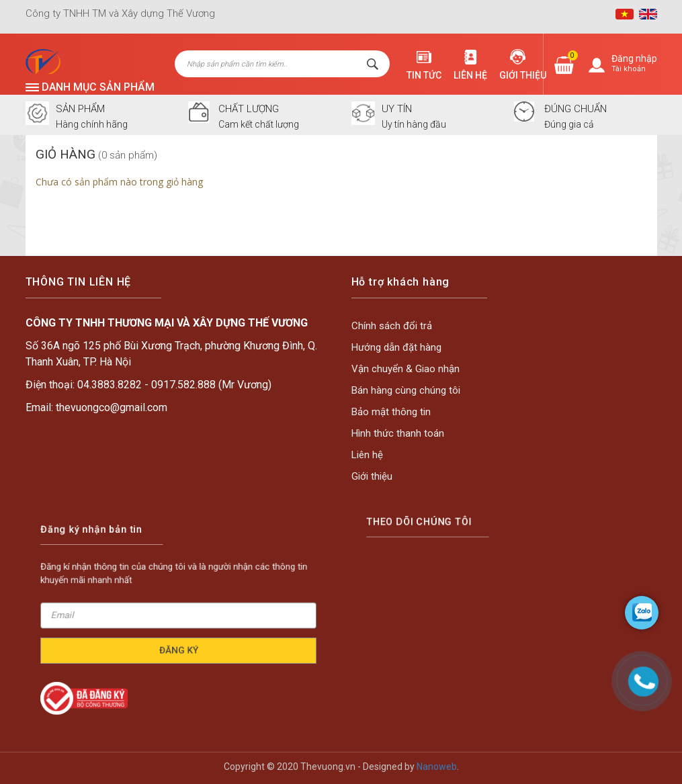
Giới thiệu (523, 75)
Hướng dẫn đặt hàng (397, 348)
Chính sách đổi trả (393, 326)
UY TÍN (397, 110)
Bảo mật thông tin (392, 412)
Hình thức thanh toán (398, 433)
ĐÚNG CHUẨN (576, 110)
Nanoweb (437, 767)
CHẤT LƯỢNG (249, 110)
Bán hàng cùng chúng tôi (407, 390)
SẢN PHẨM (80, 110)
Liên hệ (470, 75)
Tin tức (424, 75)
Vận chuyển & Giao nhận (406, 369)
